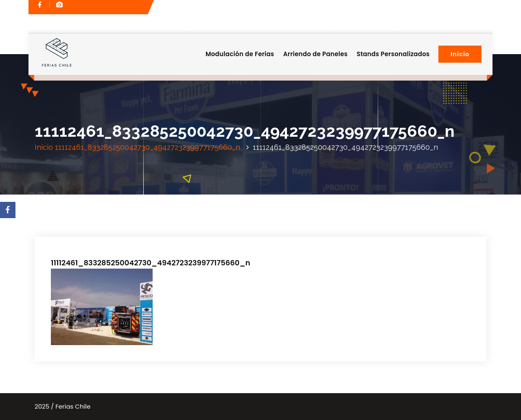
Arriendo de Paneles (315, 54)
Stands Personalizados (393, 54)
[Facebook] (8, 210)
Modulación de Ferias (240, 54)
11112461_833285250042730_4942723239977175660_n (148, 147)
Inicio (460, 54)
